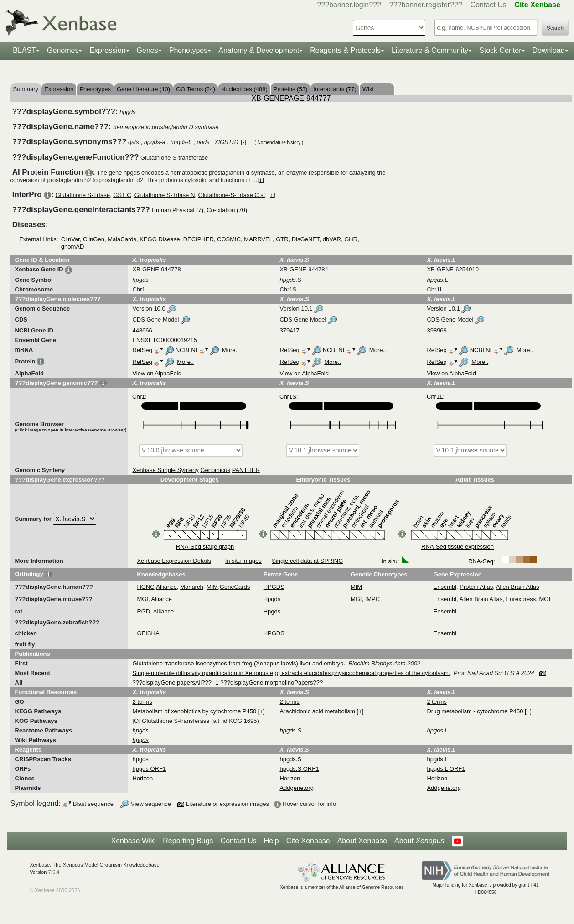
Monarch (192, 587)
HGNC (145, 587)
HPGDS (274, 587)
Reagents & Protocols (345, 50)
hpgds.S (290, 759)
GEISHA (148, 633)
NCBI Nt (186, 350)
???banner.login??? (349, 5)
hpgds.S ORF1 (299, 769)
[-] (243, 142)
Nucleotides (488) (244, 89)
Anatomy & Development (259, 50)
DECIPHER (199, 239)
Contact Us (489, 5)
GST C (122, 195)
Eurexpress (521, 599)
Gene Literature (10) (143, 89)
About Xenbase (362, 841)
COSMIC (229, 239)
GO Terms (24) (196, 89)
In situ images (243, 561)
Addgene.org (296, 788)
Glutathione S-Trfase (82, 195)
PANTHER (246, 470)
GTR (282, 239)
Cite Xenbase (308, 841)
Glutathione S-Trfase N (165, 195)
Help (271, 841)
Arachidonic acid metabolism (318, 711)
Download (549, 50)
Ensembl (445, 587)
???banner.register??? (426, 5)
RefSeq (142, 350)
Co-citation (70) (227, 210)
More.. (230, 350)
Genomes (63, 50)
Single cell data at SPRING (307, 561)
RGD (143, 611)
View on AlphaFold (157, 373)
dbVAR (332, 239)
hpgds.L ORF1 (446, 769)
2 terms (142, 702)
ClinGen (94, 239)
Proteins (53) (290, 89)
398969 (437, 330)
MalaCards (122, 239)
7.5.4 (54, 872)
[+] (261, 180)
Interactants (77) (335, 89)
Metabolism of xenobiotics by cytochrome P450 (195, 711)
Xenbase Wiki (133, 841)
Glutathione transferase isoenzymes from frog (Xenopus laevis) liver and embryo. (239, 663)
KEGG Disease (160, 239)
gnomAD (73, 247)
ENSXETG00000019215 (165, 340)
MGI (142, 599)
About (419, 841)
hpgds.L (437, 759)
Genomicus (215, 470)
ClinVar (70, 239)
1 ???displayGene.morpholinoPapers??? (269, 683)
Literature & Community (430, 50)
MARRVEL (258, 239)
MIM (212, 587)
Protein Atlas (476, 587)
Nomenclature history (279, 143)
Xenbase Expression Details (174, 561)
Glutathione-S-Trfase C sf (232, 195)
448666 (142, 330)
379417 (289, 330)
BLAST (24, 50)
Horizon (142, 778)
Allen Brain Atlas (518, 587)
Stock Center (500, 50)
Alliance (166, 587)
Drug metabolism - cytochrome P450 (476, 711)
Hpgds (272, 599)
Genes (147, 50)
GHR (351, 239)
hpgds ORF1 (149, 769)
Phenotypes (189, 50)
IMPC (373, 599)
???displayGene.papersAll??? (172, 683)
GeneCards (235, 587)
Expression (107, 50)
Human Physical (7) (178, 210)
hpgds (140, 759)
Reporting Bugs (188, 841)
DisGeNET (306, 239)
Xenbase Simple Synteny (165, 470)
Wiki (370, 89)
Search (555, 28)
